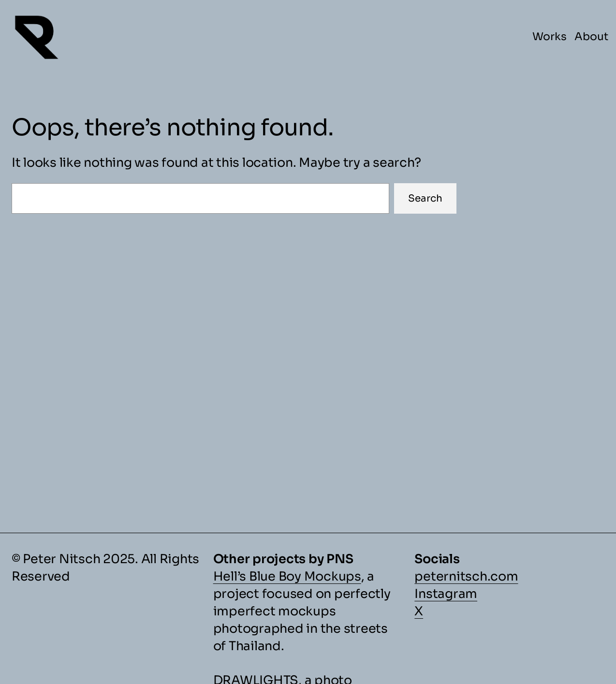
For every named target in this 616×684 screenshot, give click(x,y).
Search (425, 198)
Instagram (446, 594)
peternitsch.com (466, 576)
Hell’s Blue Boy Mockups (287, 576)
